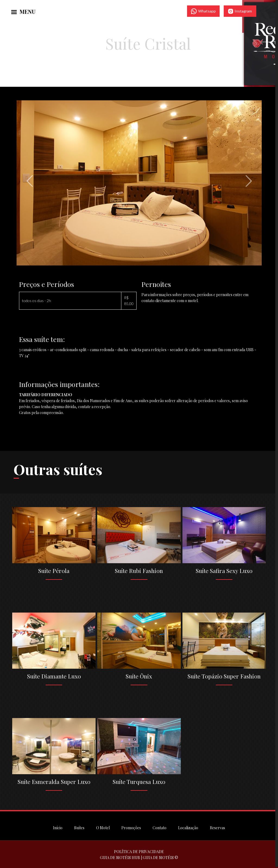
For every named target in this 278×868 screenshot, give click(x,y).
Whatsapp (203, 11)
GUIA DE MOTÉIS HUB (120, 857)
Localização (188, 827)
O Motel (103, 827)
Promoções (131, 827)
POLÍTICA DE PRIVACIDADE (139, 851)
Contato (159, 827)
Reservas (217, 827)
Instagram (240, 11)
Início (58, 827)
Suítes (79, 827)
